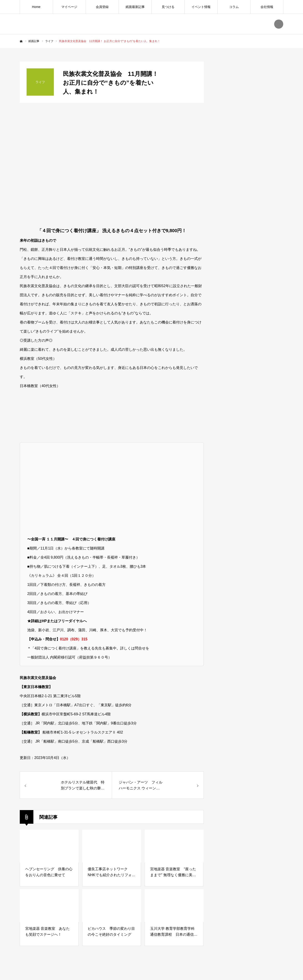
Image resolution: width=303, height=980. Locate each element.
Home (36, 7)
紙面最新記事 (135, 7)
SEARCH (279, 24)
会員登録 (102, 7)
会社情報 (267, 7)
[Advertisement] (249, 417)
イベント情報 (201, 7)
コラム (234, 7)
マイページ (69, 7)
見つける (168, 7)
